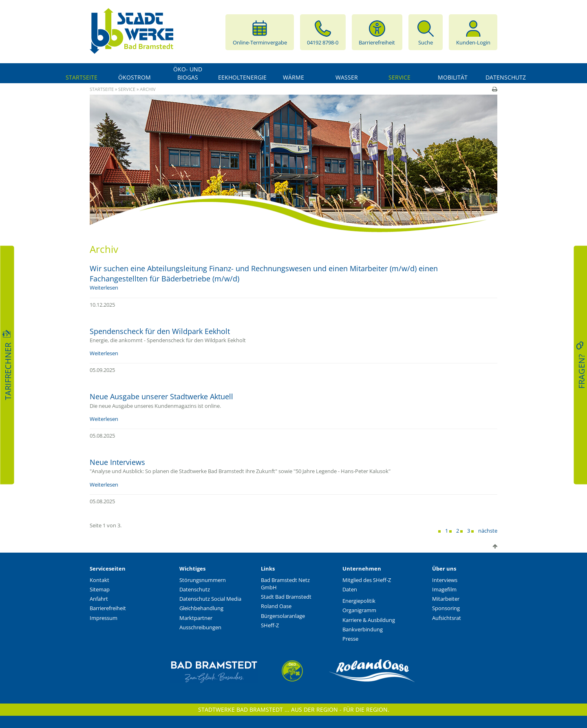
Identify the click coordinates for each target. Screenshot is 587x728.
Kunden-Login (473, 32)
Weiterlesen (104, 288)
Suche (426, 32)
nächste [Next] (488, 531)
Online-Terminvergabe (260, 32)
